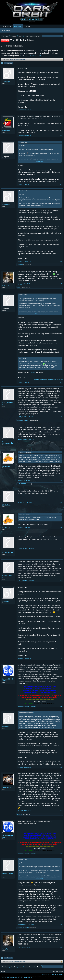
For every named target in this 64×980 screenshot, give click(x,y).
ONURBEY (6, 82)
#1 (61, 110)
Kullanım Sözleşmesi (48, 974)
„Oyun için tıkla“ (35, 56)
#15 (61, 706)
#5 (61, 284)
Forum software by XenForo (16, 976)
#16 (61, 767)
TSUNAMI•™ (7, 788)
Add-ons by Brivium (17, 978)
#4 (61, 261)
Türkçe (3, 972)
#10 (61, 503)
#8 (61, 439)
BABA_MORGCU (8, 404)
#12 (61, 549)
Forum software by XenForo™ (47, 976)
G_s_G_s (6, 286)
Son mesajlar (6, 31)
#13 (61, 581)
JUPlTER (20, 814)
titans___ (20, 287)
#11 (61, 527)
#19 (61, 924)
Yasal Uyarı (55, 972)
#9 (61, 481)
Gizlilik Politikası (59, 974)
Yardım (61, 972)
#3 (61, 184)
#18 (61, 853)
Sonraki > (10, 63)
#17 (61, 811)
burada (32, 373)
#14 (61, 659)
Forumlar (18, 27)
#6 (61, 382)
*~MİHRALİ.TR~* (8, 577)
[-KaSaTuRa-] (7, 505)
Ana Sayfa (7, 26)
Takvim (28, 26)
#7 (61, 417)
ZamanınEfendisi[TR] (8, 680)
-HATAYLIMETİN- (8, 442)
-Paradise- (6, 156)
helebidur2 (6, 466)
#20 (61, 947)
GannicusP (6, 130)
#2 (61, 136)
